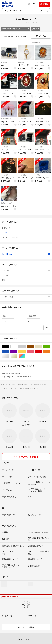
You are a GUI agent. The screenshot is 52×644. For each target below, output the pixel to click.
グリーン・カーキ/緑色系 (50, 347)
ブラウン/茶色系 (33, 347)
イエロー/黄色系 (25, 351)
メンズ (36, 29)
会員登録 (44, 4)
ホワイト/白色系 (17, 347)
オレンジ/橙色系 (50, 351)
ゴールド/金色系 (17, 356)
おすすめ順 (21, 36)
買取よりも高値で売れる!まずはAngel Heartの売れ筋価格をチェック (26, 375)
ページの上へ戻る (26, 627)
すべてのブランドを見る (26, 457)
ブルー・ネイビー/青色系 (9, 351)
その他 (37, 175)
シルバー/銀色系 (9, 356)
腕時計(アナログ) (7, 62)
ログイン (32, 4)
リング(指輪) (39, 62)
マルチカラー (25, 356)
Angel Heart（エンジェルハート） (16, 29)
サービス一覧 (7, 616)
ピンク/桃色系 (33, 351)
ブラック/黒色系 (9, 347)
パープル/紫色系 (17, 351)
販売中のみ (8, 36)
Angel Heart (26, 254)
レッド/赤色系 (42, 351)
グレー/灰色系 (25, 347)
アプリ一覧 (32, 616)
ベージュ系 (42, 347)
